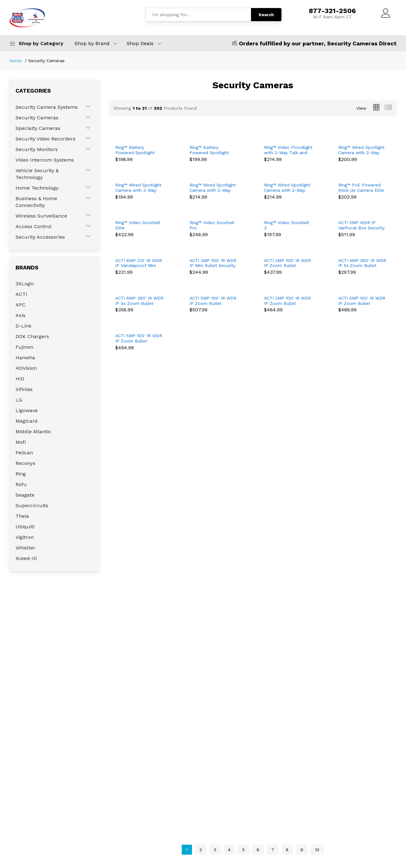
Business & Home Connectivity (36, 202)
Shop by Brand (92, 43)
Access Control (34, 226)
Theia (22, 516)
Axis (21, 315)
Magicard (27, 421)
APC (21, 305)
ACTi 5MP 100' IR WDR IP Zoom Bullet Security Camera (213, 301)
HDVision (26, 368)
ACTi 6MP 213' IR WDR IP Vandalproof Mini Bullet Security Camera (139, 263)
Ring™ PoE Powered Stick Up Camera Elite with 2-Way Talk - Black (361, 188)
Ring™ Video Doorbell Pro (212, 225)
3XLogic (25, 284)
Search (266, 15)
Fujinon (24, 347)
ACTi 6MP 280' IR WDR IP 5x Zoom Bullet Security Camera (139, 301)
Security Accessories (40, 237)
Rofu (21, 484)
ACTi (21, 294)
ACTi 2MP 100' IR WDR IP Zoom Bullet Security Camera (287, 301)
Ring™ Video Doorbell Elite (138, 225)
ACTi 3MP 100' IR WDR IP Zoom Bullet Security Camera (287, 263)
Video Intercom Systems (45, 160)
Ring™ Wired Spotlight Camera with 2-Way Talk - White (138, 188)
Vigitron (25, 537)
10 (317, 850)
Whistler (25, 548)
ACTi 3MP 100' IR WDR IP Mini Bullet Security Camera (213, 263)
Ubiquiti (25, 527)
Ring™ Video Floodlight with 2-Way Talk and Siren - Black (288, 150)
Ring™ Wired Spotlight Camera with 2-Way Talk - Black (361, 150)
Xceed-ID (26, 558)
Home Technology (37, 188)
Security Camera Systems (47, 107)
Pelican (24, 453)
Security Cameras (37, 118)
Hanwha (25, 358)
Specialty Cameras (38, 128)
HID (20, 379)
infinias (24, 389)
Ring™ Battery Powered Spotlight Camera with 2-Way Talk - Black (136, 150)
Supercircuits (32, 505)
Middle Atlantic (33, 432)
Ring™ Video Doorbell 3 (287, 225)
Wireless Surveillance (41, 216)
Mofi (21, 442)
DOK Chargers (32, 336)
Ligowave (27, 410)
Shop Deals (140, 43)
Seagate (25, 495)
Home (16, 61)
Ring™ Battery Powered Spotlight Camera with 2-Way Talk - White (210, 150)
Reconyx (25, 463)
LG (19, 400)
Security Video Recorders (46, 139)
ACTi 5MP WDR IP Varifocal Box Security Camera (361, 225)
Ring (21, 474)
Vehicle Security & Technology (37, 174)
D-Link (23, 326)
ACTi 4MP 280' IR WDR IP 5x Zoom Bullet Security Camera (362, 263)
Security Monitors (37, 149)
